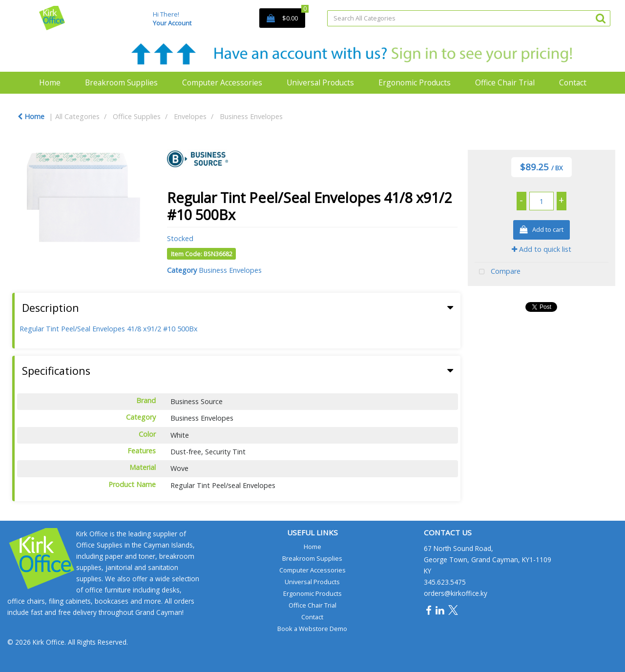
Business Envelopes (251, 116)
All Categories (77, 116)
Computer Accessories (222, 82)
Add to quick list (542, 249)
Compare (498, 272)
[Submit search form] (601, 18)
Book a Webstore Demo (312, 629)
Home (50, 82)
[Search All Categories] (469, 18)
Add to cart (542, 230)
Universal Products (320, 82)
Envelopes (190, 116)
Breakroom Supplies (121, 82)
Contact (573, 82)
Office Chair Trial (505, 82)
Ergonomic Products (415, 82)
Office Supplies (137, 116)
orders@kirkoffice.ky (456, 593)
